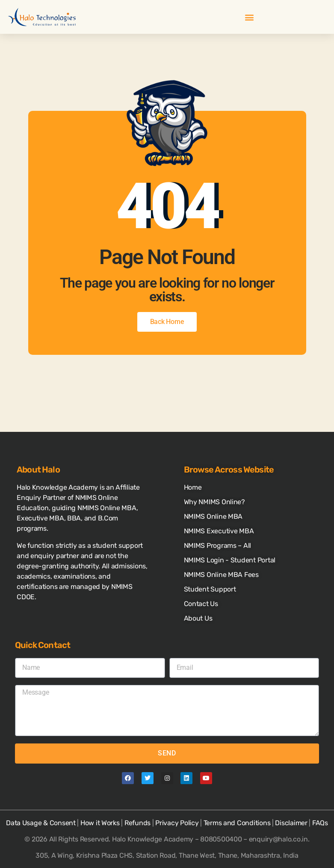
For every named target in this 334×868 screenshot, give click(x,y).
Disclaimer (291, 823)
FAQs (320, 823)
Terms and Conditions (237, 823)
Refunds (137, 823)
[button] (249, 17)
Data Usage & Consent (41, 823)
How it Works (100, 823)
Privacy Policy (177, 823)
